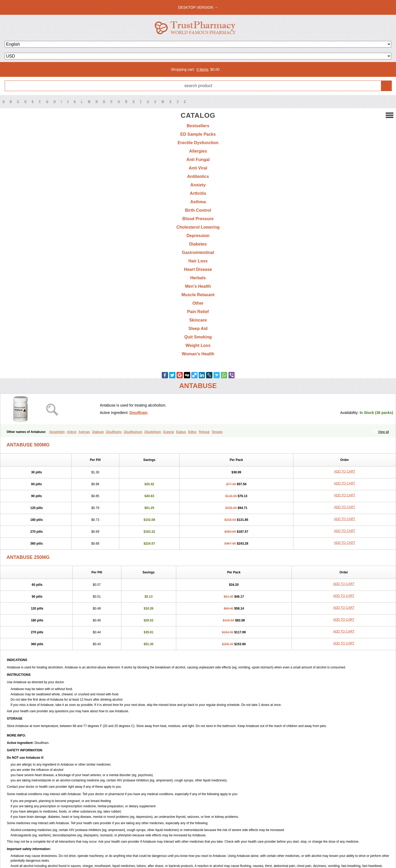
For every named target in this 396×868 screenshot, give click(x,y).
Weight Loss (198, 345)
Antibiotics (198, 176)
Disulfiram (139, 413)
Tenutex (217, 432)
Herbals (198, 278)
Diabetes (198, 244)
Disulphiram (153, 432)
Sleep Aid (198, 329)
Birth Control (198, 210)
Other (198, 303)
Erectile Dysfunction (198, 143)
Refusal (204, 432)
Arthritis (198, 193)
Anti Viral (198, 168)
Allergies (198, 151)
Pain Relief (198, 312)
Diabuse (98, 432)
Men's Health (198, 286)
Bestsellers (198, 126)
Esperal (169, 432)
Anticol (71, 432)
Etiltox (192, 432)
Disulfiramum (133, 432)
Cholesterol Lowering (198, 227)
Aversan (84, 432)
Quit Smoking (198, 337)
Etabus (181, 432)
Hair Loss (198, 261)
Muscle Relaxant (198, 295)
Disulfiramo (114, 432)
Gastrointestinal (198, 253)
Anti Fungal (198, 160)
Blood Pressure (198, 219)
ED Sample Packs (198, 134)
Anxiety (198, 185)
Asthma (198, 202)
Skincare (198, 320)
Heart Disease (198, 269)
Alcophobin (57, 432)
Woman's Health (198, 354)
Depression (198, 236)
